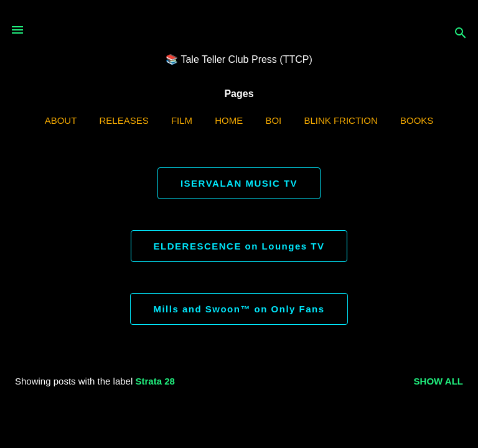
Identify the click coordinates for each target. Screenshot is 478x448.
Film (182, 120)
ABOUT (61, 120)
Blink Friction (340, 120)
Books (417, 120)
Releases (124, 120)
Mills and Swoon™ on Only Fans (239, 309)
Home (229, 120)
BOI (273, 120)
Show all (438, 381)
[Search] (461, 34)
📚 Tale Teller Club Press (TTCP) (239, 59)
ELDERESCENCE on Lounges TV (239, 246)
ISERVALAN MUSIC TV (239, 183)
